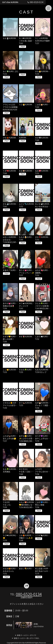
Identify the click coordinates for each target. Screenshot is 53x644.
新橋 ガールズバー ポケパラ (27, 635)
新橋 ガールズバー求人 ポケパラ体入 (27, 638)
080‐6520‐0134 (42, 2)
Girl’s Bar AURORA (11, 2)
